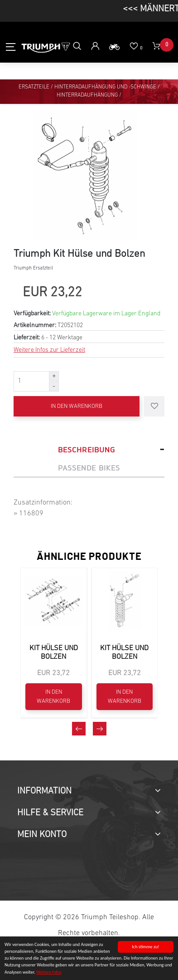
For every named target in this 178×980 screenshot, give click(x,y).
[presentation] (79, 729)
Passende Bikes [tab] (89, 468)
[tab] (89, 791)
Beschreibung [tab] (87, 450)
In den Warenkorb (77, 406)
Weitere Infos (49, 973)
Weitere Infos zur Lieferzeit (49, 350)
